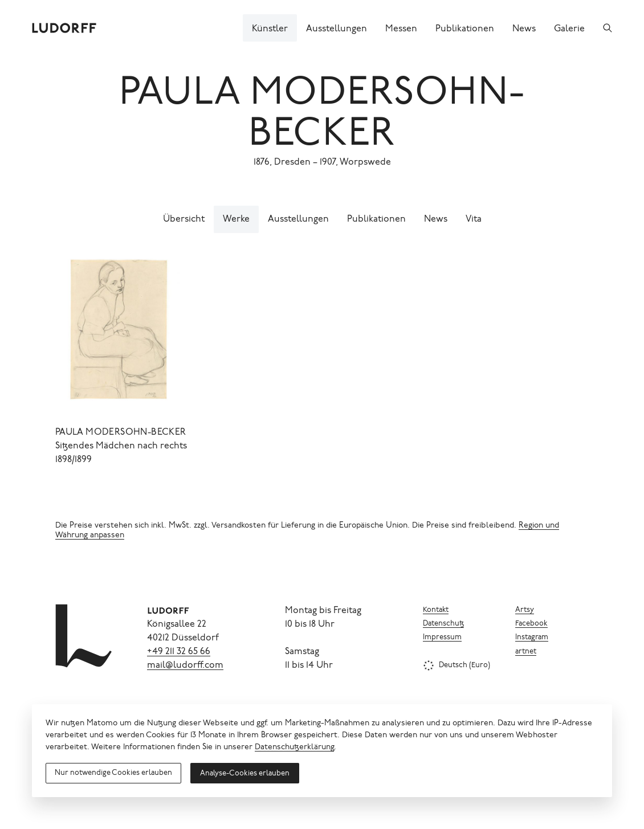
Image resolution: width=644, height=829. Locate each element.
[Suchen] (608, 28)
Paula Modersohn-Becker (121, 432)
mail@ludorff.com (185, 665)
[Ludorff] (64, 28)
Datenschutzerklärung (294, 748)
